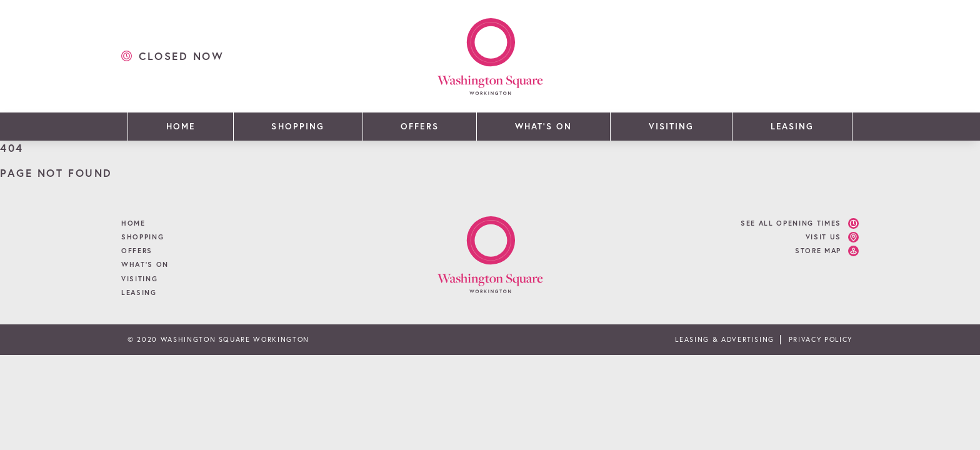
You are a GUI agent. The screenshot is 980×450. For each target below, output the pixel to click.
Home (181, 126)
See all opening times (791, 223)
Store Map (818, 251)
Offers (419, 126)
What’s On (543, 126)
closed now (182, 56)
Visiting (671, 126)
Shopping (297, 126)
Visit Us (823, 237)
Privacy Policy (821, 339)
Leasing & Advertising (725, 339)
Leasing (792, 126)
